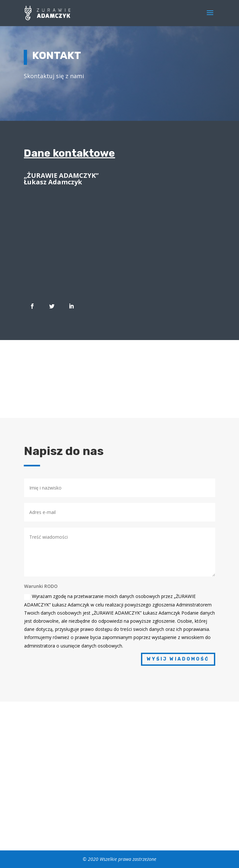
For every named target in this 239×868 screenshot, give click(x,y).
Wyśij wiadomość (178, 659)
